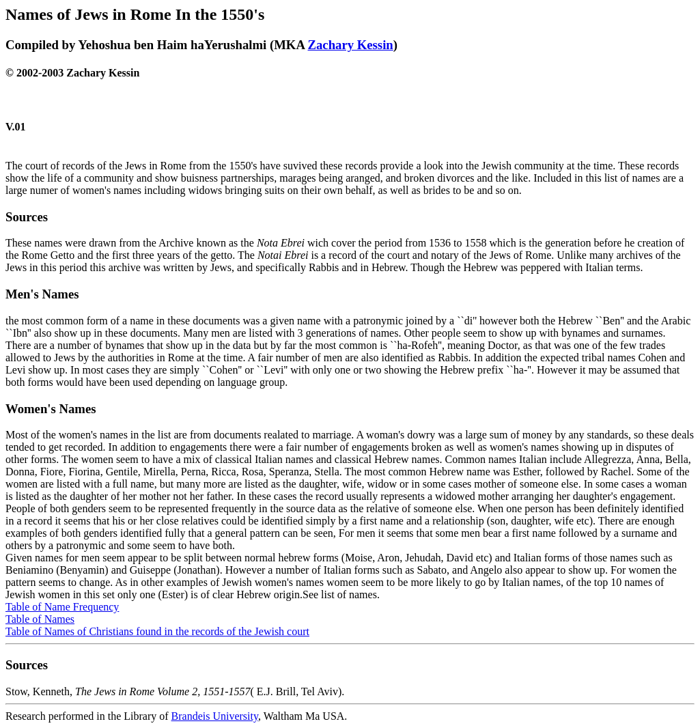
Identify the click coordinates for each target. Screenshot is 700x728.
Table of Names (40, 619)
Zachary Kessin (351, 45)
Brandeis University (215, 716)
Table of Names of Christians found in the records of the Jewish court (157, 631)
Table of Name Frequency (62, 607)
